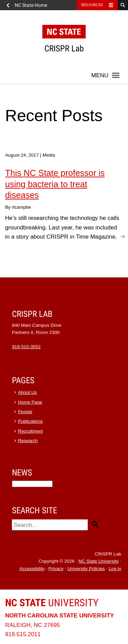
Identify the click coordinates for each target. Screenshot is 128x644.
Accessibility (32, 569)
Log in (115, 569)
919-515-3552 (26, 347)
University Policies (86, 569)
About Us (28, 392)
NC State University (99, 561)
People (25, 412)
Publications (31, 421)
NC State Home (31, 5)
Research (28, 441)
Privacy (56, 569)
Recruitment (31, 431)
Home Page (30, 402)
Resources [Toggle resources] (92, 5)
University (52, 603)
